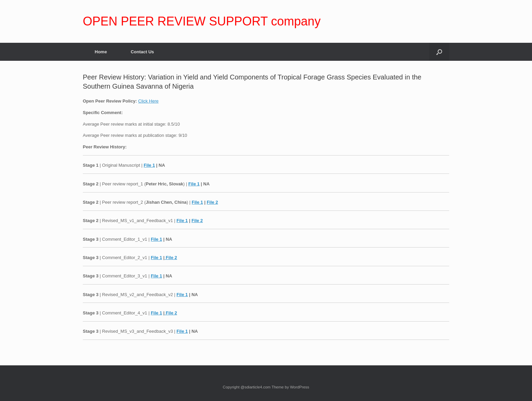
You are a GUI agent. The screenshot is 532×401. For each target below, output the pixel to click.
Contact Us (142, 52)
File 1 (149, 165)
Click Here (148, 101)
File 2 (212, 202)
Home (101, 52)
